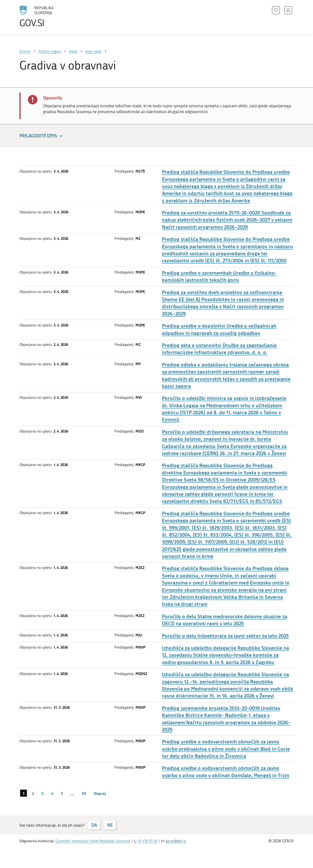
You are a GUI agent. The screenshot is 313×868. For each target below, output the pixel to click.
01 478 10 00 (148, 841)
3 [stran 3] (43, 793)
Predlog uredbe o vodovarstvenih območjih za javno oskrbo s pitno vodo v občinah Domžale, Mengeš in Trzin (226, 772)
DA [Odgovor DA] (94, 825)
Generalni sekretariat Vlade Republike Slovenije (93, 841)
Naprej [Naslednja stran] (100, 793)
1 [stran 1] (24, 793)
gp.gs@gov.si (176, 841)
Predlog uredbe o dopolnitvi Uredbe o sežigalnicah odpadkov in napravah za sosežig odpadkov (219, 329)
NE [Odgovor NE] (110, 825)
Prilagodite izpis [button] (42, 136)
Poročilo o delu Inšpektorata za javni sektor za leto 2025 (225, 636)
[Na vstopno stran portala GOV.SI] (50, 17)
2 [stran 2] (33, 793)
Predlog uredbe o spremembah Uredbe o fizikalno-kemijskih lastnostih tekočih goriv (219, 276)
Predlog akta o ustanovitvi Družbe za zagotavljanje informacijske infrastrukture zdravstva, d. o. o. (219, 349)
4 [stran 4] (52, 793)
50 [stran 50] (84, 793)
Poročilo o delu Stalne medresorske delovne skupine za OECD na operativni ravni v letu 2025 (225, 620)
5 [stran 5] (62, 793)
